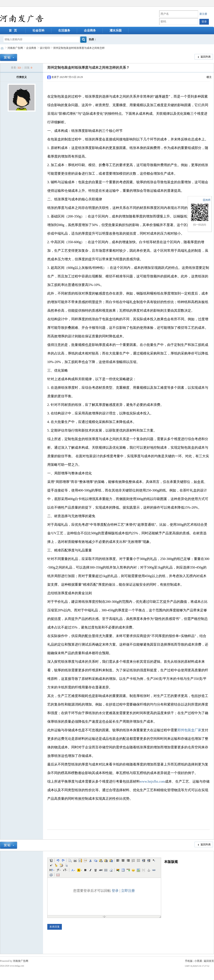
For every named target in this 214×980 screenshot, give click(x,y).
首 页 (13, 31)
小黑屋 (198, 961)
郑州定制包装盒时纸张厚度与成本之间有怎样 (79, 48)
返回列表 (204, 57)
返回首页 (209, 961)
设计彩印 (45, 48)
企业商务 (90, 31)
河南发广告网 (15, 48)
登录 (115, 891)
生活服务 (64, 31)
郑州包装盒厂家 (189, 730)
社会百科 (39, 31)
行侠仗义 (22, 77)
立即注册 (128, 891)
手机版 (189, 961)
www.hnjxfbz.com (152, 781)
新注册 (203, 14)
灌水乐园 (116, 31)
